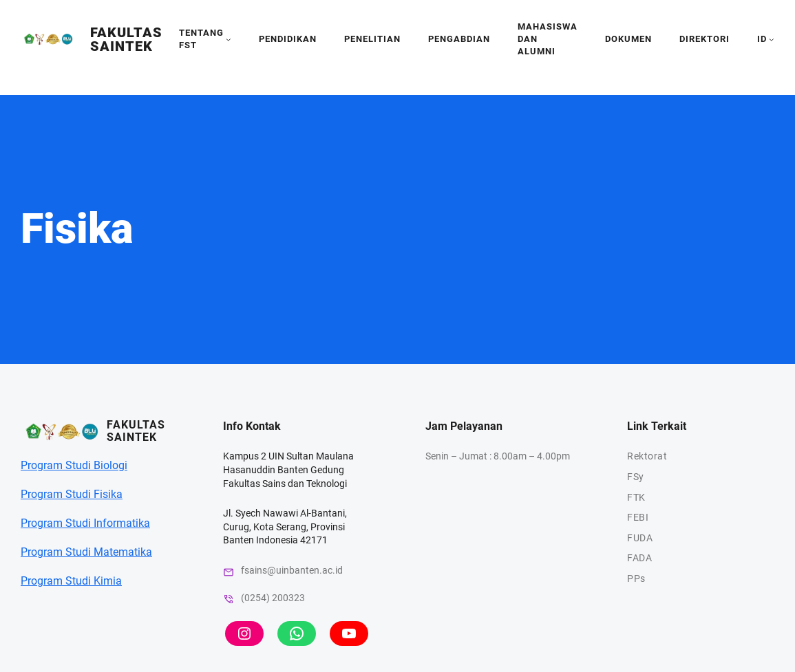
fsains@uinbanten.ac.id (292, 570)
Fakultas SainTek (126, 39)
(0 (245, 598)
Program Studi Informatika (85, 523)
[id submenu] (772, 39)
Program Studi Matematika (86, 552)
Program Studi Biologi (74, 465)
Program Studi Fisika (72, 494)
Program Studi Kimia (71, 581)
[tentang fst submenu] (229, 39)
